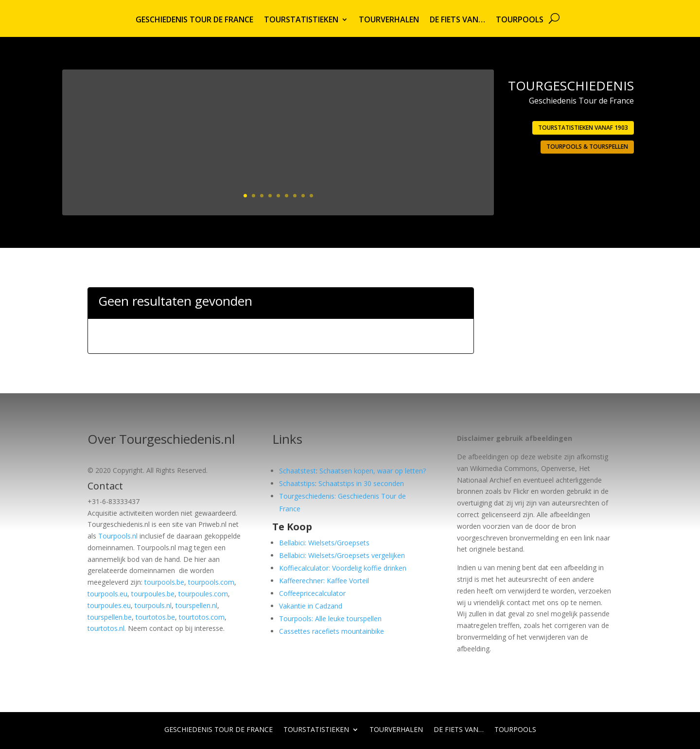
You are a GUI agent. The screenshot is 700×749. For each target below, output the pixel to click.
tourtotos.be (155, 617)
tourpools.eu (107, 594)
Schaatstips (297, 483)
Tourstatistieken (301, 20)
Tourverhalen (389, 20)
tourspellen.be (110, 617)
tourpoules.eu (109, 605)
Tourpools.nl (118, 536)
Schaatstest (297, 471)
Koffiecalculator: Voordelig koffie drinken (343, 568)
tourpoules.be (153, 594)
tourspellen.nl (196, 605)
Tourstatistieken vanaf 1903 (583, 128)
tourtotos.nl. (107, 628)
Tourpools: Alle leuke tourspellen (330, 618)
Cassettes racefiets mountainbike (332, 631)
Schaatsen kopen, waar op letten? (373, 471)
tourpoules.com (203, 594)
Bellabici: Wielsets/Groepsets (324, 543)
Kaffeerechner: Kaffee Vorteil (324, 581)
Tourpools (520, 20)
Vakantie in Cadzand (311, 606)
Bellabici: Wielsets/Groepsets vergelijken (342, 555)
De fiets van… (457, 20)
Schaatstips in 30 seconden (361, 483)
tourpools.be (164, 582)
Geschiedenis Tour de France (194, 20)
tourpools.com (211, 582)
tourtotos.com (202, 617)
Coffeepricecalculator (312, 593)
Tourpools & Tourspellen (587, 147)
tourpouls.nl (153, 605)
